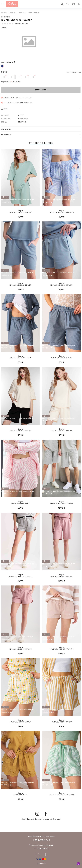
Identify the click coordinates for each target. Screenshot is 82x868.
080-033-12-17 (42, 840)
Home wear (5, 17)
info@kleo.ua (43, 848)
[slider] (7, 24)
